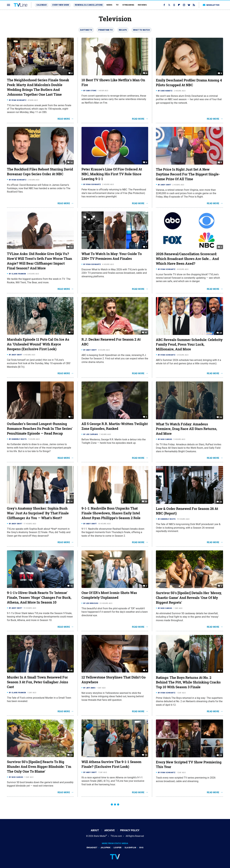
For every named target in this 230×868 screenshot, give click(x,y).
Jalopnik (105, 848)
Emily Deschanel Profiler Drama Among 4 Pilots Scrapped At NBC (189, 83)
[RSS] (194, 5)
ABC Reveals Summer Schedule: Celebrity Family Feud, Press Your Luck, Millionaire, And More (189, 345)
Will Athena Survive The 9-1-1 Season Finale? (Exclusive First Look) (111, 764)
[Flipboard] (179, 5)
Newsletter (211, 5)
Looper (117, 848)
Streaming (128, 5)
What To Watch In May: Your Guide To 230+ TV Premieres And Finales (112, 256)
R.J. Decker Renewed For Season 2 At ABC (111, 342)
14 (71, 162)
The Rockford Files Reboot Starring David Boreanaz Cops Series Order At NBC (40, 172)
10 (146, 755)
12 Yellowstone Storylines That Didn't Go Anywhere (114, 680)
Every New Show (61, 5)
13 (71, 755)
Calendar (42, 5)
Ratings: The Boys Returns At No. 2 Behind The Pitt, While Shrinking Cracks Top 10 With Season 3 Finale (188, 682)
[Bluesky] (189, 5)
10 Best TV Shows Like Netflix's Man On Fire (113, 82)
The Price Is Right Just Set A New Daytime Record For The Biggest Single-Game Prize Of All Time (188, 174)
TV (117, 5)
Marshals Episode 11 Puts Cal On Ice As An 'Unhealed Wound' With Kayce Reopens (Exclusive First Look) (38, 344)
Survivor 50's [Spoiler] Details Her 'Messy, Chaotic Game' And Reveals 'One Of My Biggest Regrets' (189, 598)
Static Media (100, 836)
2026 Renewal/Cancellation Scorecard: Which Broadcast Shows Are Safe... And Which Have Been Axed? (187, 259)
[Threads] (174, 5)
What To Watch (141, 30)
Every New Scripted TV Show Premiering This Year (189, 765)
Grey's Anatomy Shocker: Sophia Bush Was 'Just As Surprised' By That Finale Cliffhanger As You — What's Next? (38, 513)
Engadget (92, 848)
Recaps (123, 30)
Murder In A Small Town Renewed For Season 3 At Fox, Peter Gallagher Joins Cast (38, 682)
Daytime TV (86, 30)
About (95, 830)
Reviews (142, 5)
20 (221, 333)
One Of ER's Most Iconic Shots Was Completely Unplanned (109, 595)
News (109, 5)
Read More (64, 119)
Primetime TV (106, 30)
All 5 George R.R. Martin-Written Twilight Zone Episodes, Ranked (115, 426)
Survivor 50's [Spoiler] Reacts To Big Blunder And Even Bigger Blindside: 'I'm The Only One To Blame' (39, 767)
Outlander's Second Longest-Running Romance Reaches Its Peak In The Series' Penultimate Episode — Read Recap (40, 429)
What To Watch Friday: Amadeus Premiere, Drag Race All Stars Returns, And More (186, 429)
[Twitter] (169, 5)
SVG (141, 848)
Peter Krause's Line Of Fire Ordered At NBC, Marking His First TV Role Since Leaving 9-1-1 (112, 174)
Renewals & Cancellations (89, 5)
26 (221, 417)
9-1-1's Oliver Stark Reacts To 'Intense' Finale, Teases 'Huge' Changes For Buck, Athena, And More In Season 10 (39, 598)
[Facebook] (164, 5)
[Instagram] (184, 5)
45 (146, 333)
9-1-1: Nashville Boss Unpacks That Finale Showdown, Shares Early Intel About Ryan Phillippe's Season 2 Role (111, 513)
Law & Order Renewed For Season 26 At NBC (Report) (187, 511)
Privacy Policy (130, 830)
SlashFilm (130, 848)
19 (71, 501)
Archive (110, 830)
